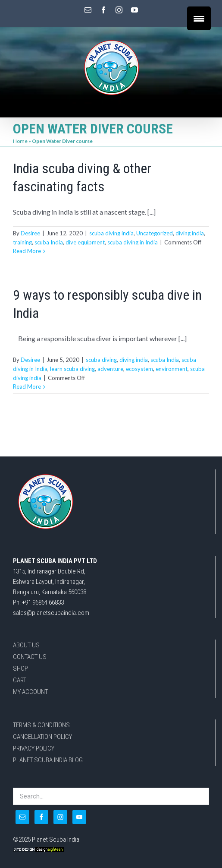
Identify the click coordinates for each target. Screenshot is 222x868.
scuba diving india (111, 233)
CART (20, 680)
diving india (190, 233)
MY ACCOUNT (30, 692)
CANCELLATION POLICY (42, 737)
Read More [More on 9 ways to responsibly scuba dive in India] (27, 386)
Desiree (30, 233)
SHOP (20, 668)
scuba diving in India (133, 242)
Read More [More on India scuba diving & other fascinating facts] (27, 251)
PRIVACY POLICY (34, 748)
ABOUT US (26, 645)
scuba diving (101, 360)
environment (172, 369)
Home (20, 141)
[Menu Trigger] (199, 18)
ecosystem (139, 369)
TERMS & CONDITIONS (41, 725)
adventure (110, 369)
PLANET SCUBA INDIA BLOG (48, 760)
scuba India (49, 242)
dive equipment (85, 242)
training (22, 242)
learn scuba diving (72, 369)
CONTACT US (30, 657)
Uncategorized (155, 233)
